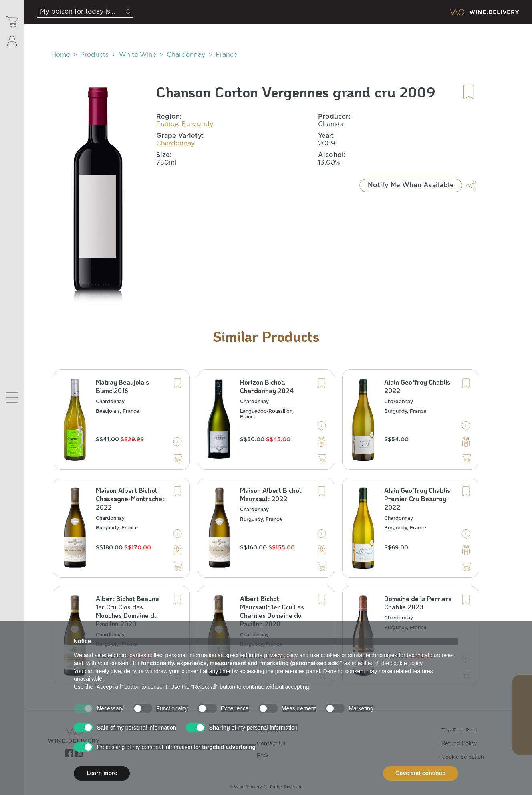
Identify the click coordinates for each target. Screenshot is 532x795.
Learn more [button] (102, 773)
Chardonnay (186, 55)
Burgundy (197, 124)
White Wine (138, 55)
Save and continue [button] (421, 773)
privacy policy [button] (281, 655)
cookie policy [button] (406, 663)
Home (60, 55)
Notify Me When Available (411, 185)
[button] (98, 192)
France (226, 55)
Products (94, 55)
